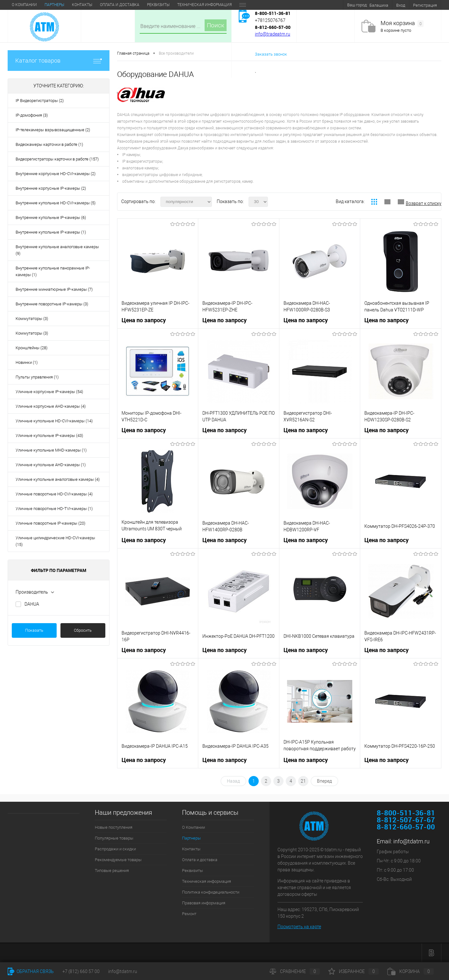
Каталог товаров (59, 61)
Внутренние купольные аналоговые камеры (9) (57, 250)
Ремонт (189, 914)
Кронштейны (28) (32, 348)
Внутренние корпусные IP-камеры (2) (51, 188)
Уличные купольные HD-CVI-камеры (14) (54, 421)
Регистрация (425, 5)
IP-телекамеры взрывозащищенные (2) (53, 130)
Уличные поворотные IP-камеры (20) (50, 523)
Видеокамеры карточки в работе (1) (49, 144)
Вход (401, 5)
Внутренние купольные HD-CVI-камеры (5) (56, 203)
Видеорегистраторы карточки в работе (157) (57, 159)
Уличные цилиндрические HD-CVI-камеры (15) (55, 541)
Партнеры (54, 5)
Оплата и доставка (120, 5)
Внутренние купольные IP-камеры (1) (51, 232)
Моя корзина (402, 23)
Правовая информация (204, 903)
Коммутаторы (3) (32, 319)
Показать (34, 630)
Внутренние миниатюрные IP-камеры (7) (54, 289)
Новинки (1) (27, 362)
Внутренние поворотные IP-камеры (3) (52, 304)
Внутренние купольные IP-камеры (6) (51, 218)
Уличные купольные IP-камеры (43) (49, 436)
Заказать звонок (271, 54)
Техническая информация (204, 5)
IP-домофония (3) (32, 115)
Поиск (216, 25)
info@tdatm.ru (411, 841)
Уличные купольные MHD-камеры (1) (51, 450)
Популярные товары (114, 838)
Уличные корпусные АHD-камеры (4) (51, 406)
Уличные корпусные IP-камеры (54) (49, 392)
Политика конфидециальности (211, 892)
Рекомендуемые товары (118, 860)
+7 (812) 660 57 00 (81, 971)
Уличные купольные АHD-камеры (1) (51, 465)
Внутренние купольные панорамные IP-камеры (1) (53, 271)
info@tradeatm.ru (273, 34)
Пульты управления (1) (37, 377)
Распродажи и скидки (115, 849)
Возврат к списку (424, 203)
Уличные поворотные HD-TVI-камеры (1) (54, 509)
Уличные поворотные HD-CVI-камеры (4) (54, 494)
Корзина (410, 971)
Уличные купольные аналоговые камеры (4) (58, 479)
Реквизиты (158, 5)
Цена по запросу (144, 320)
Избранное (354, 971)
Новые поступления (114, 827)
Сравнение (295, 971)
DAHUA (32, 604)
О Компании (24, 5)
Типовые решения (112, 871)
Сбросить (83, 630)
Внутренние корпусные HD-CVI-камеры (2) (56, 174)
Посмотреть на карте (299, 927)
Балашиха (379, 5)
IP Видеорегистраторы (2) (40, 101)
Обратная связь (31, 971)
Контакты (82, 5)
